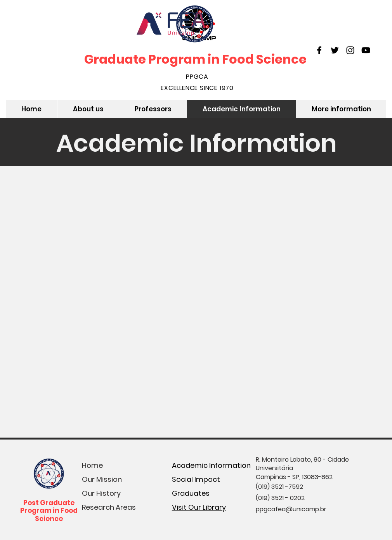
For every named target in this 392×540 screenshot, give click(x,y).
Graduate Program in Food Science (195, 59)
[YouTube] (366, 50)
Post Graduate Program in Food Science (49, 511)
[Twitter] (335, 50)
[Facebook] (319, 50)
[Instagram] (350, 50)
